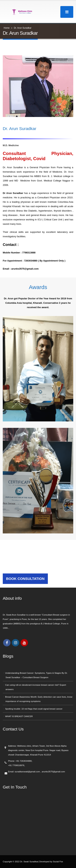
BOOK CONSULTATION (25, 579)
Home (7, 28)
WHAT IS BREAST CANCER (19, 716)
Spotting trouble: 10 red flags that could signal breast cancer (34, 709)
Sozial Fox (58, 861)
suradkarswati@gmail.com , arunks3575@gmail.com (40, 772)
